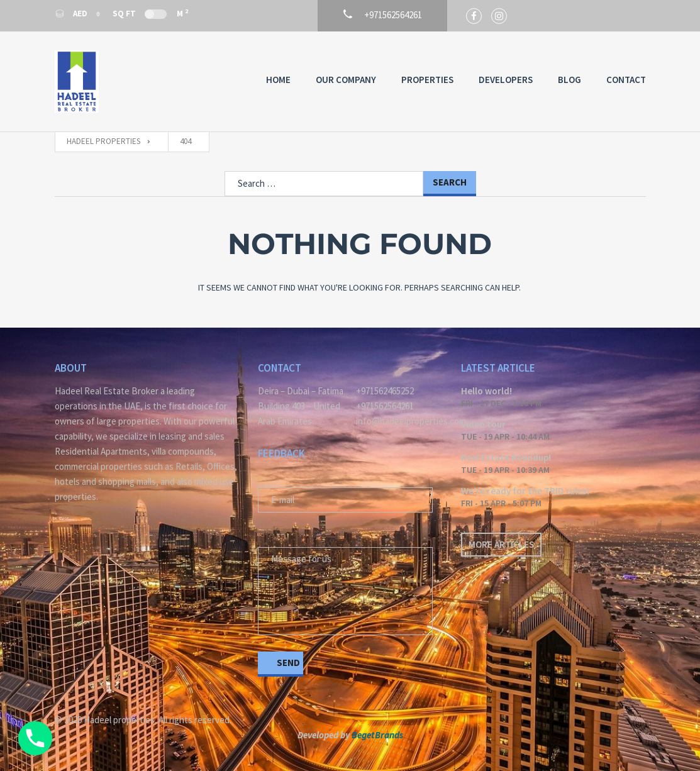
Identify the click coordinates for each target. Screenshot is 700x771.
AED (72, 14)
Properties (427, 80)
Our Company (346, 80)
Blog (569, 80)
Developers (506, 80)
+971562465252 (385, 391)
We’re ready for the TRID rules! (525, 491)
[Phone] (35, 738)
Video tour (483, 424)
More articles (501, 544)
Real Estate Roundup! (506, 458)
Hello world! (486, 391)
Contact (626, 80)
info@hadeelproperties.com (399, 421)
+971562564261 (385, 406)
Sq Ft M (150, 13)
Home (278, 80)
